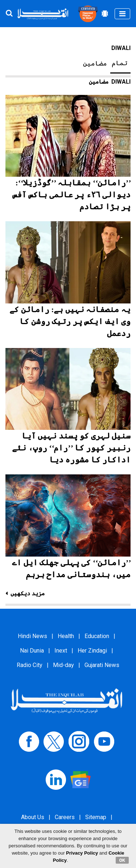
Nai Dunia (32, 651)
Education (97, 636)
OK (122, 860)
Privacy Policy (82, 853)
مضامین (95, 63)
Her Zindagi (92, 651)
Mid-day (63, 665)
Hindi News (32, 636)
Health (66, 636)
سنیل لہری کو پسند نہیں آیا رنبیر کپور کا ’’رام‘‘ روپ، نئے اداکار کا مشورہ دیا (71, 448)
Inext (61, 651)
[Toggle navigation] (122, 14)
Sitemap (96, 817)
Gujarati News (102, 665)
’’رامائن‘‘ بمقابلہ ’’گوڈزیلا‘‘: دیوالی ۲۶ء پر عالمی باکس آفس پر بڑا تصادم (72, 195)
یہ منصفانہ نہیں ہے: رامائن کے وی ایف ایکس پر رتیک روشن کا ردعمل (70, 321)
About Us (33, 817)
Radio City (30, 665)
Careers (65, 817)
